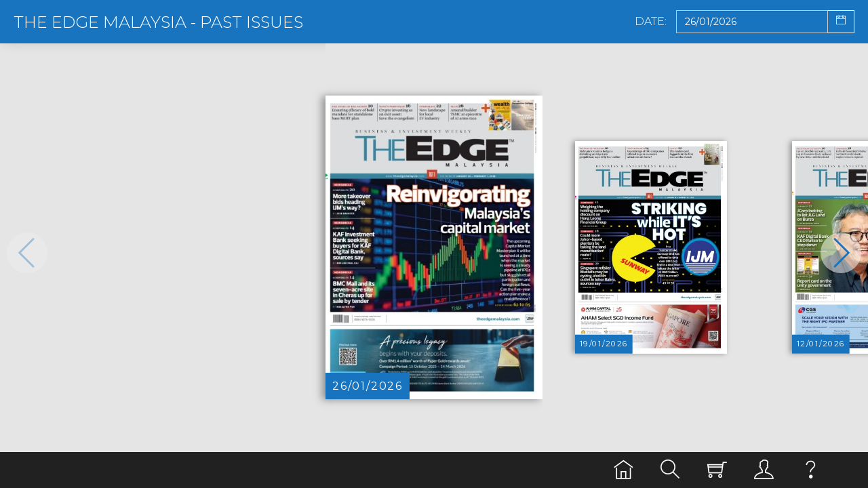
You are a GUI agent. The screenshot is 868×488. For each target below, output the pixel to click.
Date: (651, 22)
